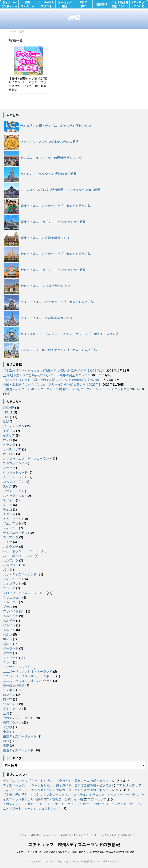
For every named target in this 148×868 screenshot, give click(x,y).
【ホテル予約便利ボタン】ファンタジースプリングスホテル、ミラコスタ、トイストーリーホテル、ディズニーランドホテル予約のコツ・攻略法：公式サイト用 (74, 797)
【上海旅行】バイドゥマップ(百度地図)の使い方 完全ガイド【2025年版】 (54, 370)
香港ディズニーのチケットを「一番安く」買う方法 (56, 206)
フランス (9, 588)
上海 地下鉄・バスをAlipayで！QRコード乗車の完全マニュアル (47, 375)
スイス (8, 486)
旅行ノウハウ (12, 722)
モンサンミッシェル (17, 667)
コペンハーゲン (14, 482)
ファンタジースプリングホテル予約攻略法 (49, 142)
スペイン (9, 500)
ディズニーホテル (15, 532)
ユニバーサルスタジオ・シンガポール (29, 676)
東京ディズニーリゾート (20, 736)
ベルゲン (9, 625)
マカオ (8, 653)
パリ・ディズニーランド (20, 574)
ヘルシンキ (11, 616)
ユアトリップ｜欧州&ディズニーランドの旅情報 (74, 844)
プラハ (8, 607)
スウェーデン (12, 491)
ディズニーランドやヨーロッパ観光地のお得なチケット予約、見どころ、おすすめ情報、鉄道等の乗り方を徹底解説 (74, 852)
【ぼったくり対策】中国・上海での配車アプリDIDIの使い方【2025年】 (53, 380)
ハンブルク (11, 560)
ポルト (8, 644)
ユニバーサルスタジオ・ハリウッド (28, 681)
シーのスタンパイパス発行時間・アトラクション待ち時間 (60, 190)
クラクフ (9, 468)
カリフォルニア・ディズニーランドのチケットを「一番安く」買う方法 (69, 334)
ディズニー (11, 528)
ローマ (8, 699)
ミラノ (8, 662)
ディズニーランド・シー (9, 4)
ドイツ (8, 542)
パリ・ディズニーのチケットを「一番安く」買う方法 (57, 302)
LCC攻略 (9, 407)
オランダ (9, 445)
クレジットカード (15, 472)
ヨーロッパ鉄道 (14, 685)
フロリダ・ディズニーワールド (24, 593)
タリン (8, 505)
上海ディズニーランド (18, 718)
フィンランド (12, 583)
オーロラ (9, 454)
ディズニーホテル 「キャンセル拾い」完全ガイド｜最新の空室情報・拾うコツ (57, 781)
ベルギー (9, 620)
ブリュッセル (12, 597)
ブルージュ (11, 602)
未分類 (8, 727)
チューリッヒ (12, 519)
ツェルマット (12, 523)
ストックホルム (14, 495)
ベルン (8, 634)
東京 (6, 732)
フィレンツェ (12, 579)
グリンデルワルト (15, 477)
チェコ (8, 509)
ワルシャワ (11, 704)
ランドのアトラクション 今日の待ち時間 (48, 174)
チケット (9, 514)
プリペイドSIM (13, 611)
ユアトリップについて (139, 4)
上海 (6, 713)
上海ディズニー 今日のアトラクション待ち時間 (53, 270)
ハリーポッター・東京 (18, 556)
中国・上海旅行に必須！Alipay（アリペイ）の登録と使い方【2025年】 (52, 384)
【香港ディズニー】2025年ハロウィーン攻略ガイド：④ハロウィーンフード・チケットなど (66, 389)
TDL (6, 412)
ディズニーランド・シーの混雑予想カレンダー (53, 158)
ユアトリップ (125, 785)
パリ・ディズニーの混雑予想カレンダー (48, 318)
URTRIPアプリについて (43, 835)
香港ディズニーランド (18, 750)
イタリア (9, 435)
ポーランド (11, 648)
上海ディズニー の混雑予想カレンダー (47, 286)
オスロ (8, 440)
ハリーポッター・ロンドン (21, 551)
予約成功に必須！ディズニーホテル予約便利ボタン (56, 126)
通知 (6, 741)
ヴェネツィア (12, 708)
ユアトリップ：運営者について (118, 835)
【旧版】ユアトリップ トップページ (79, 835)
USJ (6, 421)
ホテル (8, 639)
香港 (6, 745)
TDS (6, 417)
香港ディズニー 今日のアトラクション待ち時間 (53, 222)
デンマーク (11, 537)
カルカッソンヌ (14, 463)
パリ (6, 570)
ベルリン (9, 630)
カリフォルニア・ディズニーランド (27, 458)
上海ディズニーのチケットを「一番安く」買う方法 (56, 254)
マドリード (11, 658)
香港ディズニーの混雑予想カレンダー (46, 238)
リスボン (9, 690)
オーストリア (12, 449)
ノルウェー (11, 546)
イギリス (9, 431)
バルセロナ (11, 565)
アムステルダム (14, 426)
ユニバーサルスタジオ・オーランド (28, 671)
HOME (23, 835)
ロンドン (9, 695)
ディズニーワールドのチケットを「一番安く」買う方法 (59, 350)
